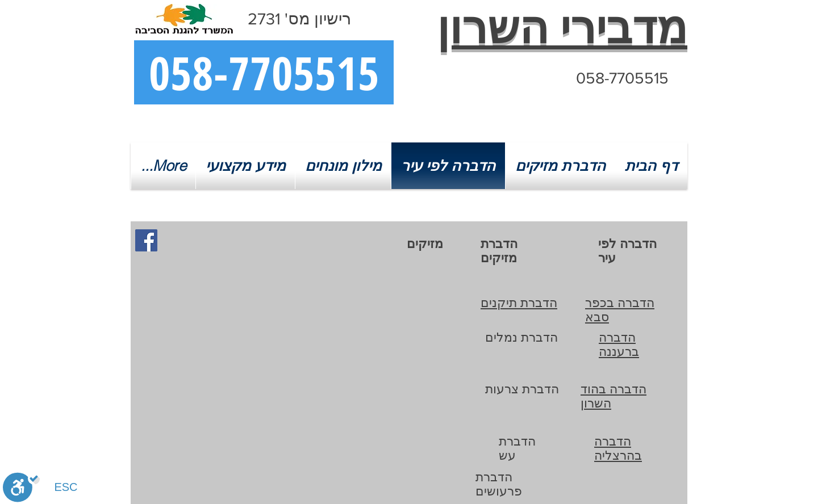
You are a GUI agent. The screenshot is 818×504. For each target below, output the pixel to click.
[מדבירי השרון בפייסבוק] (146, 240)
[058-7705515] (264, 72)
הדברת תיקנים (519, 303)
